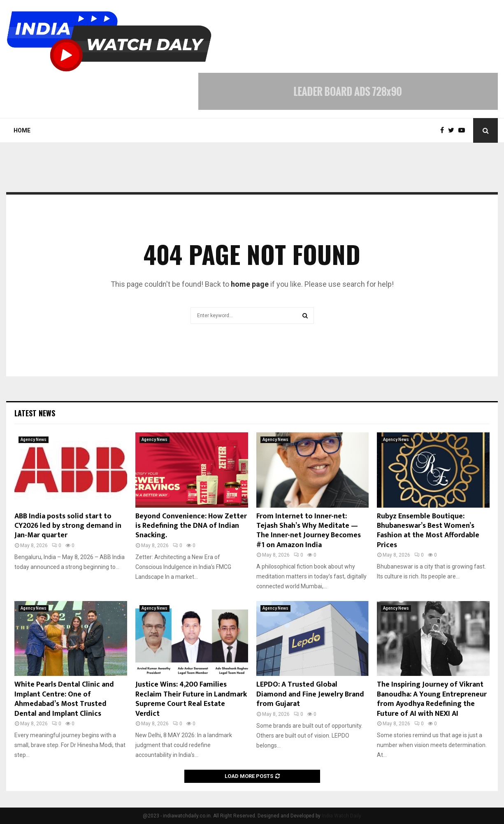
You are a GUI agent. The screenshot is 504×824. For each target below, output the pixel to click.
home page (250, 284)
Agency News (34, 440)
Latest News (35, 413)
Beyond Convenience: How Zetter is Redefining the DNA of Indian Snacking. (191, 526)
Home (22, 130)
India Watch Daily (341, 816)
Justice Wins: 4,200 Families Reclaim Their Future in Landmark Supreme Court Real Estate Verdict (191, 699)
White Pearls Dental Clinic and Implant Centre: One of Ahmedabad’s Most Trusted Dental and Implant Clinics (64, 699)
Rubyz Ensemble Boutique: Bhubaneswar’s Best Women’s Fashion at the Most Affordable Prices (428, 531)
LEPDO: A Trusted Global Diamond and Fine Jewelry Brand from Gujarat (310, 694)
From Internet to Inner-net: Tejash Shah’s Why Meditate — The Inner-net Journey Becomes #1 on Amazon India (309, 531)
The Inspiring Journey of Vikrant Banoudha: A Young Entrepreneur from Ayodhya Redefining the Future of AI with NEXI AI (432, 699)
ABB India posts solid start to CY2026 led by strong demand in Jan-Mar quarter (68, 526)
